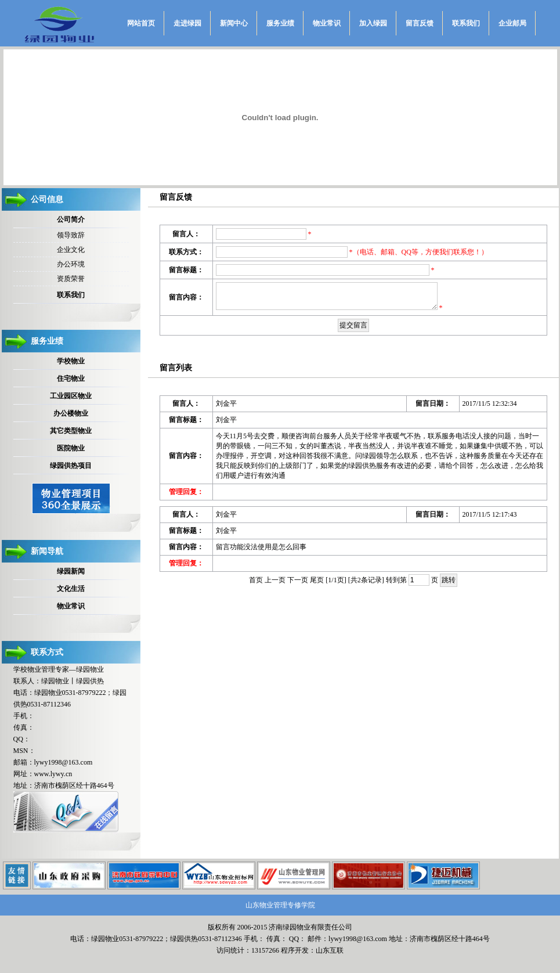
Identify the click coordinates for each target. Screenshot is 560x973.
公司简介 (71, 219)
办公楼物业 (71, 413)
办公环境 (71, 264)
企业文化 (71, 250)
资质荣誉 (71, 279)
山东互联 (330, 950)
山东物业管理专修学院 (280, 905)
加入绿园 (373, 23)
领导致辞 (71, 235)
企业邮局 (512, 23)
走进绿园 (187, 23)
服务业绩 (280, 23)
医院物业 (71, 448)
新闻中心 (234, 23)
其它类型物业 (71, 431)
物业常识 (327, 23)
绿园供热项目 (71, 466)
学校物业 (71, 361)
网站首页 (141, 23)
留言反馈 (420, 23)
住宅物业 (71, 379)
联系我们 (466, 23)
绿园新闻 (71, 571)
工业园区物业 (71, 396)
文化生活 (71, 589)
